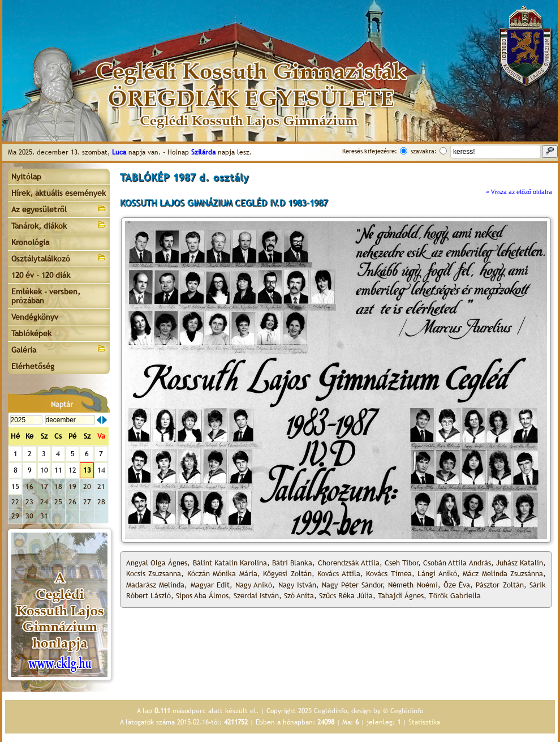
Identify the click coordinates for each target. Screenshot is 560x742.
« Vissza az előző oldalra (519, 192)
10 (44, 470)
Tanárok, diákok (59, 225)
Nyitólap (26, 177)
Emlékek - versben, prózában (46, 296)
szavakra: (424, 151)
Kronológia (30, 242)
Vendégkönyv (35, 317)
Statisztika (424, 722)
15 (15, 486)
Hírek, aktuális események (59, 193)
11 (58, 470)
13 (87, 470)
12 (72, 470)
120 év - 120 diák (41, 275)
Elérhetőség (33, 366)
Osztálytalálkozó (59, 258)
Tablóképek (31, 333)
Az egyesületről (59, 209)
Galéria (59, 349)
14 (101, 470)
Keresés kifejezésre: (370, 151)
